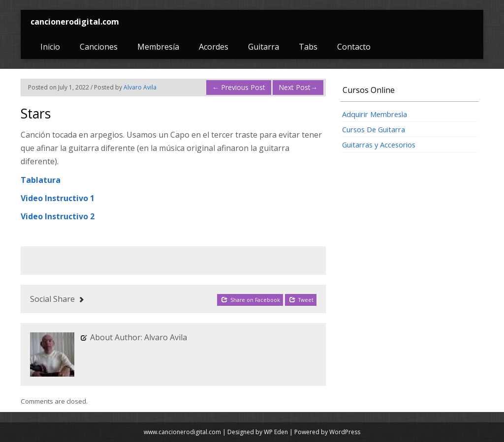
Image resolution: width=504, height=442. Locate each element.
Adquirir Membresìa (375, 114)
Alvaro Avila (140, 87)
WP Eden (276, 432)
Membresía (158, 47)
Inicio (50, 47)
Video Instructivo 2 (58, 216)
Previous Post (239, 87)
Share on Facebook (251, 300)
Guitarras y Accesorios (379, 145)
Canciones (99, 47)
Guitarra (264, 47)
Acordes (214, 47)
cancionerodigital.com (75, 22)
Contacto (354, 47)
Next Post (298, 87)
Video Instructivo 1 (58, 198)
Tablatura (41, 180)
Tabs (308, 47)
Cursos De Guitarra (374, 129)
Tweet (301, 300)
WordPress (345, 432)
